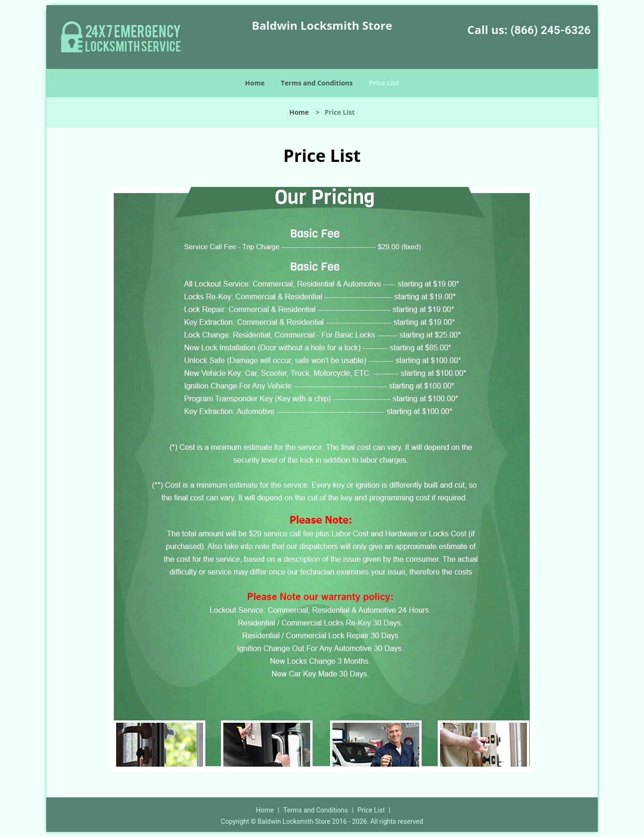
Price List (384, 83)
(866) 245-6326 (551, 30)
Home (255, 83)
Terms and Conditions (317, 83)
